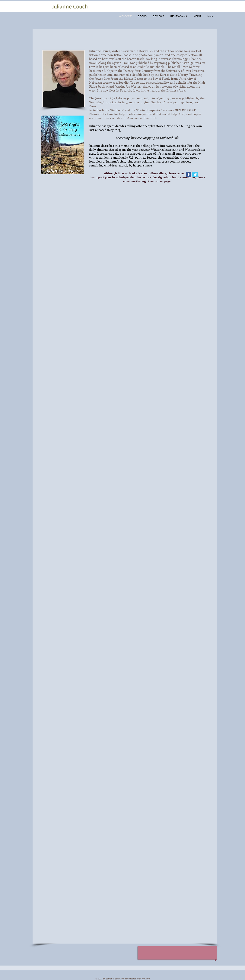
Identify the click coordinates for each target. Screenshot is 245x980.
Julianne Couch (70, 6)
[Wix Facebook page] (189, 175)
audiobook (157, 67)
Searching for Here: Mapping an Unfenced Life (147, 138)
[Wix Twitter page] (195, 175)
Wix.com (146, 979)
